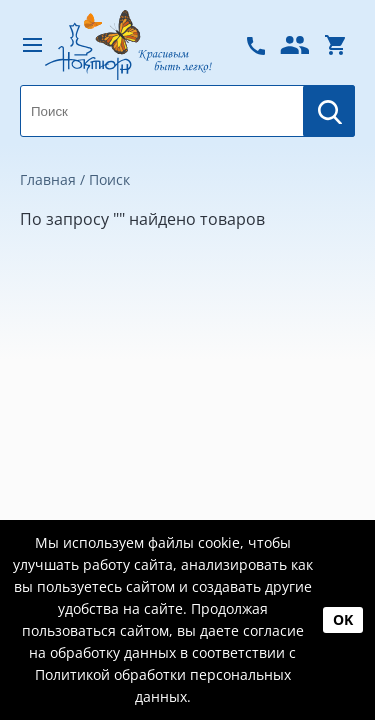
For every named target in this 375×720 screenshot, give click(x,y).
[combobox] (187, 111)
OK (343, 619)
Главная (48, 179)
